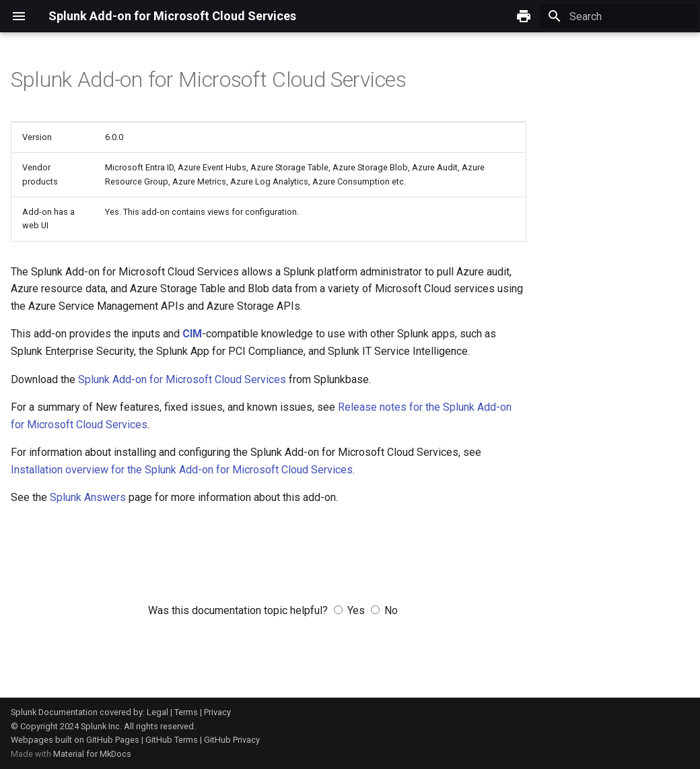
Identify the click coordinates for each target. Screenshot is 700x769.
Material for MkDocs (92, 754)
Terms (186, 712)
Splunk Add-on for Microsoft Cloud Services (182, 379)
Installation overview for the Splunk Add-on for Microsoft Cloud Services (182, 470)
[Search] (619, 16)
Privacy (217, 712)
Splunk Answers (88, 497)
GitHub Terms (172, 740)
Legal (157, 712)
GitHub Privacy (232, 740)
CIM (192, 334)
